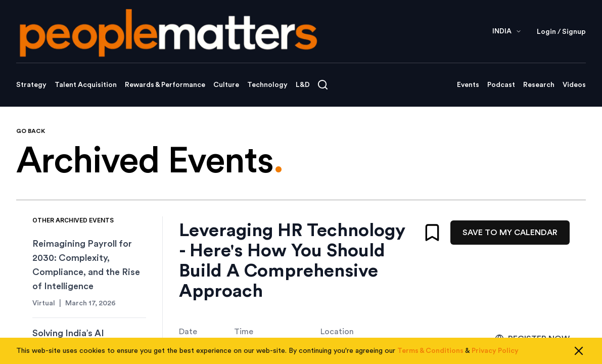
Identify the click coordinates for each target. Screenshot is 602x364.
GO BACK (31, 131)
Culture (226, 85)
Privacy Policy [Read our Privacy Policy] (495, 351)
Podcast (501, 85)
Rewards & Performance (165, 85)
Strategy (31, 85)
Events (468, 85)
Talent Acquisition (86, 85)
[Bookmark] (432, 233)
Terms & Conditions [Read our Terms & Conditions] (430, 351)
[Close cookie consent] (579, 351)
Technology (267, 85)
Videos (574, 85)
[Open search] (323, 85)
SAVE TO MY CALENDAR (510, 233)
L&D (303, 85)
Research (539, 85)
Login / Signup (561, 32)
